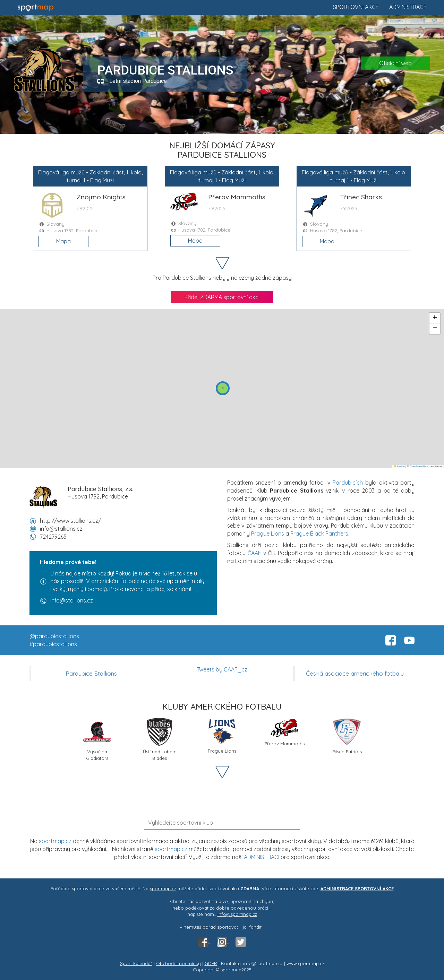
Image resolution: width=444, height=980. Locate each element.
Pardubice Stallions (91, 673)
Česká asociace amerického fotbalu (355, 673)
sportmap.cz (55, 841)
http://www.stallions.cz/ (70, 521)
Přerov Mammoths (285, 732)
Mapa (63, 241)
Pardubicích (348, 483)
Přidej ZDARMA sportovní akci (222, 297)
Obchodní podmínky (178, 963)
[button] (223, 388)
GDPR (211, 963)
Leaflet (399, 466)
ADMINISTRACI (262, 857)
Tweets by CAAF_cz (222, 669)
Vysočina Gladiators (97, 739)
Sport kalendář (136, 963)
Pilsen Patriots (347, 736)
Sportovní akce (356, 7)
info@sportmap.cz (237, 914)
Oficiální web (395, 63)
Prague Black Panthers (319, 534)
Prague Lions (268, 534)
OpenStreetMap (419, 466)
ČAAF (254, 553)
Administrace (408, 7)
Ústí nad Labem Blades (160, 739)
